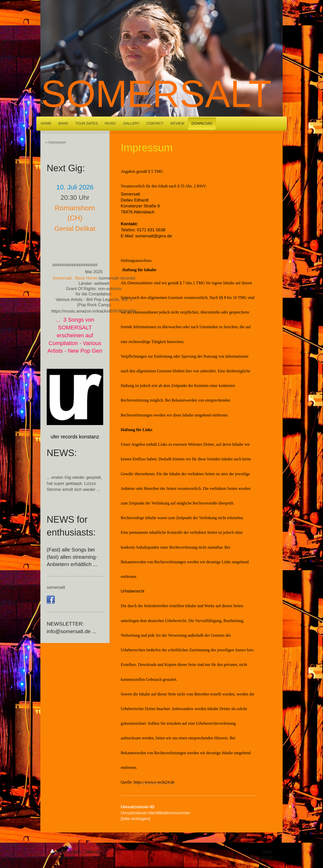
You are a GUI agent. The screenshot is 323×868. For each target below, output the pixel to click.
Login (267, 851)
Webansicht (261, 857)
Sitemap (92, 851)
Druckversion (66, 851)
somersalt (56, 587)
